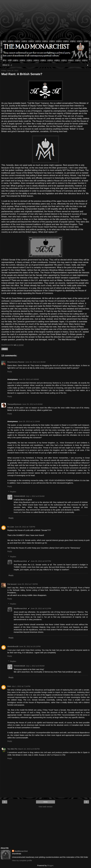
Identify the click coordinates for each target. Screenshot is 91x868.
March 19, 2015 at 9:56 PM (29, 749)
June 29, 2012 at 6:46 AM (29, 379)
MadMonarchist (20, 561)
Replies (13, 492)
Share (5, 349)
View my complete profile (22, 861)
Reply (10, 372)
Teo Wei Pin (12, 749)
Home (45, 802)
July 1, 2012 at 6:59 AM (35, 666)
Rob (9, 686)
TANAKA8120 (19, 496)
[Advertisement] (45, 21)
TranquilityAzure (14, 404)
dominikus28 (13, 646)
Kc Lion (11, 527)
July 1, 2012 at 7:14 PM (21, 686)
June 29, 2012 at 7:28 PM (28, 584)
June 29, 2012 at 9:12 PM (41, 608)
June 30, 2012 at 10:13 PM (30, 646)
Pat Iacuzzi (12, 584)
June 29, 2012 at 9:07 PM (41, 561)
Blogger (50, 866)
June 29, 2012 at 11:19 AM (29, 421)
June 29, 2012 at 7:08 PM (25, 527)
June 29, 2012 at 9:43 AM (32, 404)
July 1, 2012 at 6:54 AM (35, 496)
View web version (45, 807)
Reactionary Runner (16, 362)
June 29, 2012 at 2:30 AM (35, 362)
